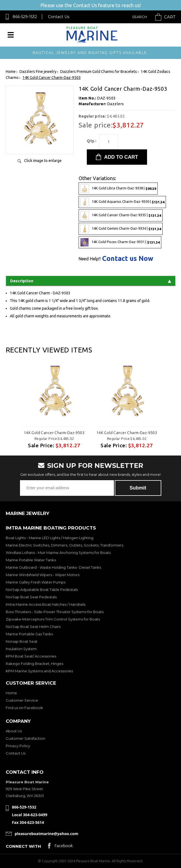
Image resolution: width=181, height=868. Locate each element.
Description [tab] (91, 281)
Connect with (23, 846)
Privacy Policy (18, 746)
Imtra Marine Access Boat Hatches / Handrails (46, 604)
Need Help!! (90, 259)
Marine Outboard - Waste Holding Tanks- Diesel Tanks (53, 567)
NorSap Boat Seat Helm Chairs (33, 627)
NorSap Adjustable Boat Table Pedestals (42, 590)
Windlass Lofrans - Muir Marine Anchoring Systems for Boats (58, 553)
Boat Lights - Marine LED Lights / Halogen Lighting (50, 538)
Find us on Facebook (24, 708)
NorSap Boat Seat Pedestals (31, 597)
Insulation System (21, 649)
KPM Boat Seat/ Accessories (31, 656)
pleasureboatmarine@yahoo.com (47, 834)
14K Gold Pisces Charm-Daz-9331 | (120, 242)
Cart (170, 17)
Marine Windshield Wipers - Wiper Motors (43, 575)
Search (140, 17)
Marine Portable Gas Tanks (29, 634)
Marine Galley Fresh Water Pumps (36, 582)
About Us (14, 731)
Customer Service (22, 700)
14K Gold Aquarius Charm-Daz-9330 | (122, 202)
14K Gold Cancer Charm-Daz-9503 (54, 433)
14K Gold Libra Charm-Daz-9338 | (118, 189)
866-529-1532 (25, 17)
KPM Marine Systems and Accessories (39, 671)
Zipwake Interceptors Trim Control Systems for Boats (53, 619)
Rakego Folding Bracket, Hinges (35, 664)
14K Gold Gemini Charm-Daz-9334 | (121, 229)
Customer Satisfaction (25, 738)
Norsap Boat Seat (22, 641)
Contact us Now (128, 259)
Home (11, 693)
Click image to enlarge (43, 161)
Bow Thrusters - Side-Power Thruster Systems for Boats (55, 612)
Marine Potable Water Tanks (31, 560)
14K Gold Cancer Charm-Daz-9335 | (121, 215)
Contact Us (59, 17)
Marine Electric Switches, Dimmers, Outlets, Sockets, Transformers (64, 545)
